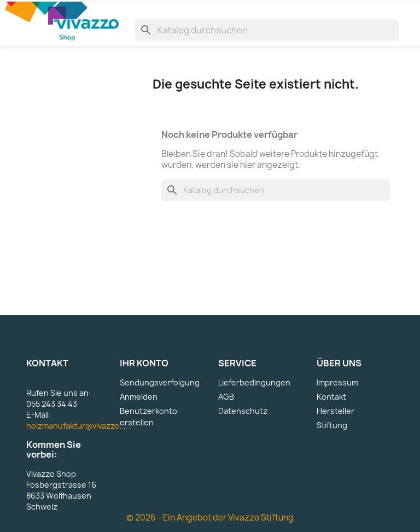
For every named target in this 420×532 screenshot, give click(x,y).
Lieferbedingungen (254, 382)
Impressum (337, 382)
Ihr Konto (144, 363)
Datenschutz (243, 411)
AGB (226, 397)
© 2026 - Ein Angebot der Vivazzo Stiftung (210, 518)
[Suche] (267, 30)
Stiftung (332, 425)
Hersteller (336, 411)
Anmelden (139, 397)
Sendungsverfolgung (160, 382)
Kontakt (331, 397)
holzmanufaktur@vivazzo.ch (79, 426)
